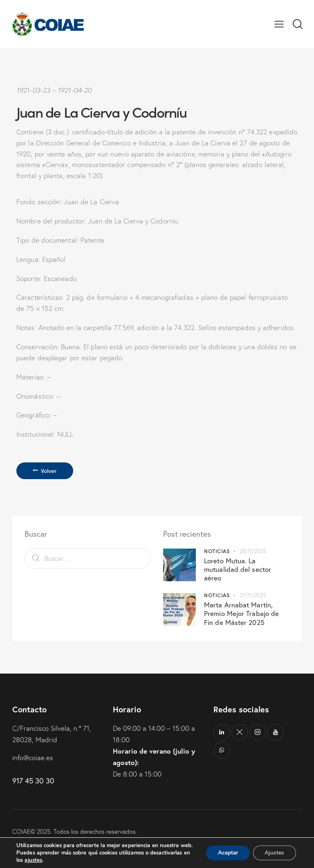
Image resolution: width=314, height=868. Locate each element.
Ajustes (274, 849)
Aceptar (226, 849)
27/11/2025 (253, 595)
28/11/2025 (253, 551)
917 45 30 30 (33, 781)
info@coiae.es (33, 758)
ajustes (33, 860)
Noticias (217, 551)
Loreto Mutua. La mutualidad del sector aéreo (238, 569)
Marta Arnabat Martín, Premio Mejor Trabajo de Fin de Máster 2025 (241, 614)
